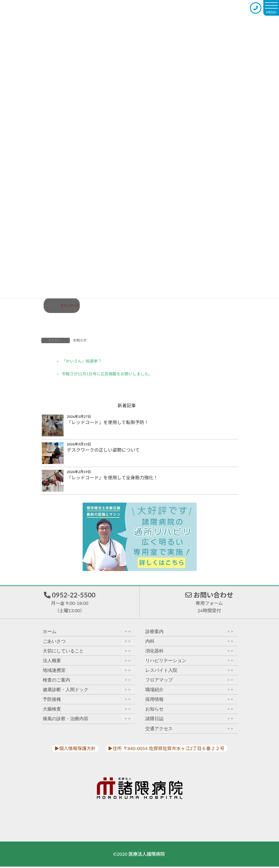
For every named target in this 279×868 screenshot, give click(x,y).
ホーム (87, 633)
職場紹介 (190, 691)
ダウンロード (70, 305)
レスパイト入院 (190, 672)
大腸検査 (87, 711)
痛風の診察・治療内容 (87, 720)
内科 (190, 643)
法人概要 (87, 662)
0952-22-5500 (70, 603)
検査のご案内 (87, 682)
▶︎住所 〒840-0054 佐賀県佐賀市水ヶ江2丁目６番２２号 (166, 750)
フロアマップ (190, 682)
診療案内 (190, 633)
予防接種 (87, 701)
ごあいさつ (87, 643)
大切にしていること (87, 652)
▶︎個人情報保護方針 (75, 750)
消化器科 (190, 652)
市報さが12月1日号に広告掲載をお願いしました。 (107, 374)
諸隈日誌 (190, 720)
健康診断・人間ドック (87, 691)
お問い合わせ (209, 603)
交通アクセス (190, 730)
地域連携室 (87, 672)
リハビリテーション (190, 662)
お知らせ (80, 340)
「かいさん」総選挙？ (82, 361)
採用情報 (190, 701)
